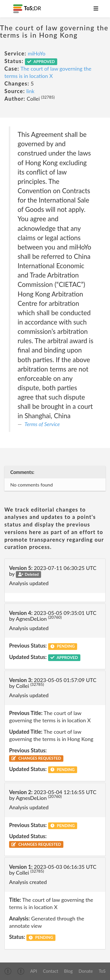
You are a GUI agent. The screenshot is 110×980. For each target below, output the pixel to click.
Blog (68, 971)
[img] (8, 971)
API (34, 971)
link (31, 91)
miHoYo (37, 53)
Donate (86, 971)
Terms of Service (42, 424)
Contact (50, 971)
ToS (102, 971)
